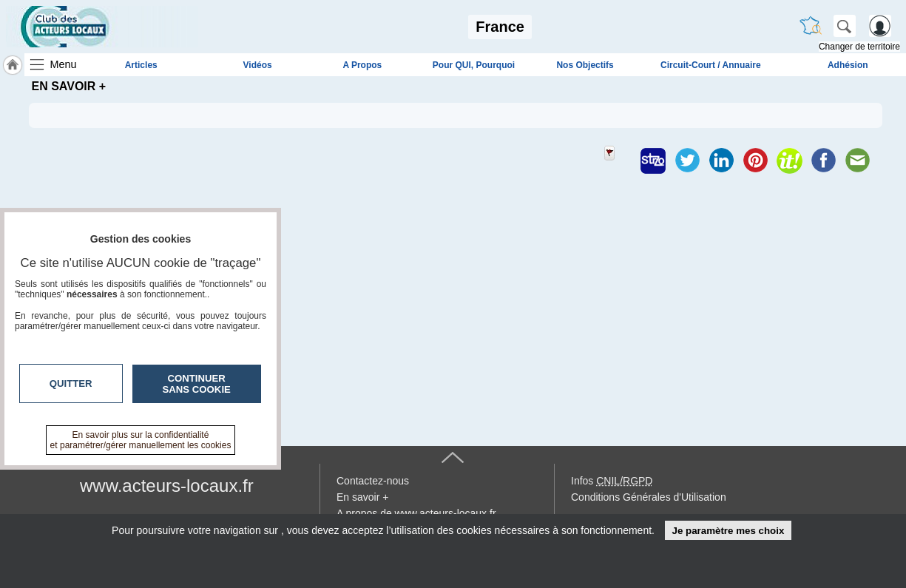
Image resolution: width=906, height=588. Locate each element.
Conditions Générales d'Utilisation (649, 497)
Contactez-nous (373, 481)
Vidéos (258, 65)
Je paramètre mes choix (728, 531)
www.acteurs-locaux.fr (167, 486)
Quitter (71, 383)
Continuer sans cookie (197, 384)
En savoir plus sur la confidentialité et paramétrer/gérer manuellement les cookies (141, 440)
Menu (64, 64)
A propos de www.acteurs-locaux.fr (416, 513)
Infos (612, 481)
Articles (141, 65)
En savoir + (362, 497)
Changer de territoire (859, 47)
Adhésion (848, 65)
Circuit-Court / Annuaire (711, 65)
